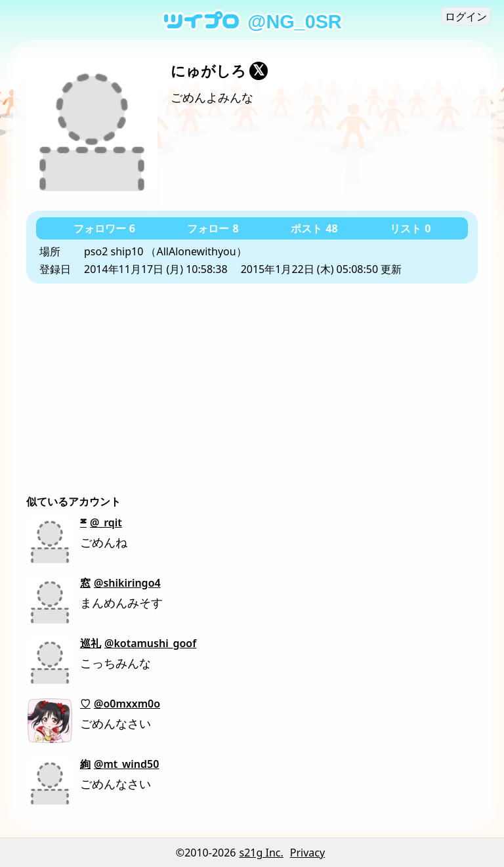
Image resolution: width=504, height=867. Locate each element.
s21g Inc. (262, 853)
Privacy (307, 853)
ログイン (466, 16)
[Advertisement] (252, 382)
